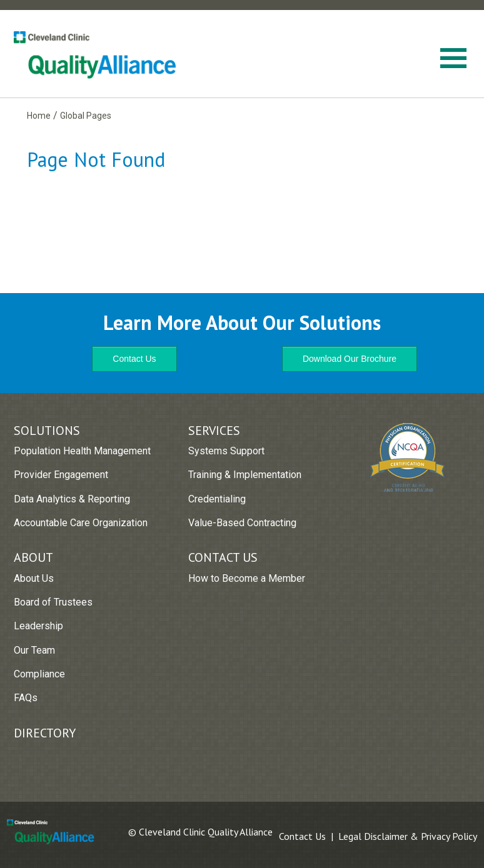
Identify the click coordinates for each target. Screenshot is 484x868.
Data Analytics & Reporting (72, 499)
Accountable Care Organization (81, 523)
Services (214, 431)
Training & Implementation (245, 475)
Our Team (34, 650)
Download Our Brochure (350, 359)
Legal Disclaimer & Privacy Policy (408, 836)
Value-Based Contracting (242, 523)
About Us (34, 578)
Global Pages (86, 116)
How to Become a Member (247, 578)
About (33, 557)
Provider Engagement (61, 475)
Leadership (38, 626)
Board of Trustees (53, 602)
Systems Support (226, 451)
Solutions (47, 431)
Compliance (39, 674)
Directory (45, 733)
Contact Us (134, 359)
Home (39, 116)
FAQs (26, 698)
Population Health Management (82, 451)
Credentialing (217, 499)
